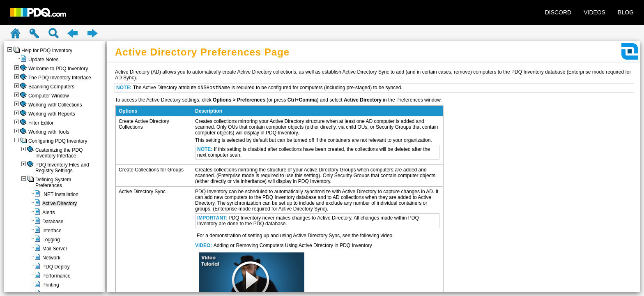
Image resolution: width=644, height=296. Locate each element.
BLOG (626, 12)
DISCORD (558, 12)
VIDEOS (595, 12)
